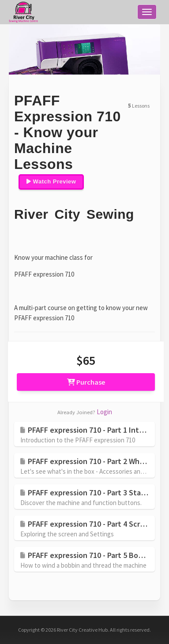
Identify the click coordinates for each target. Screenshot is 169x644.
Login (104, 412)
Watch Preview (51, 182)
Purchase (86, 382)
